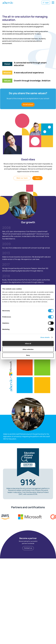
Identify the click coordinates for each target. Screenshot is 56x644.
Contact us (28, 548)
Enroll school (28, 104)
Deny (28, 355)
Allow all (28, 343)
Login (46, 3)
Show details (45, 337)
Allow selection (28, 349)
